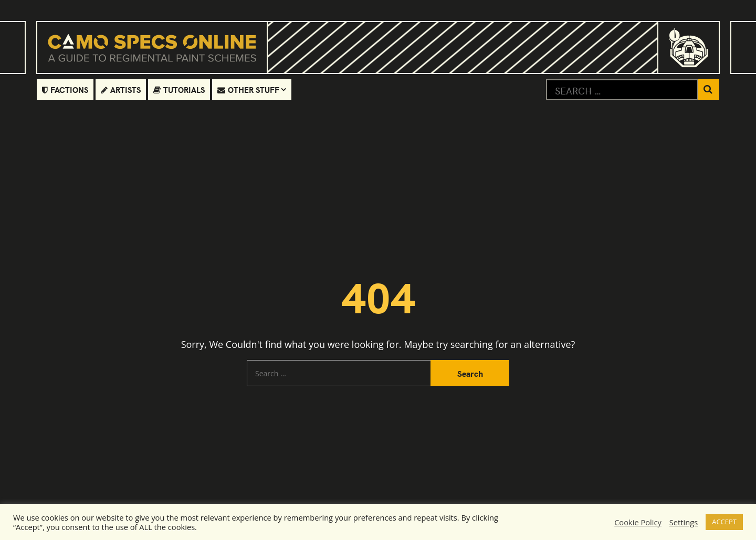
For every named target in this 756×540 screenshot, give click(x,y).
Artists (121, 89)
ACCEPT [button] (724, 522)
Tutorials (179, 89)
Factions (65, 89)
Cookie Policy (638, 522)
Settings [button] (684, 522)
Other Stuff (248, 89)
